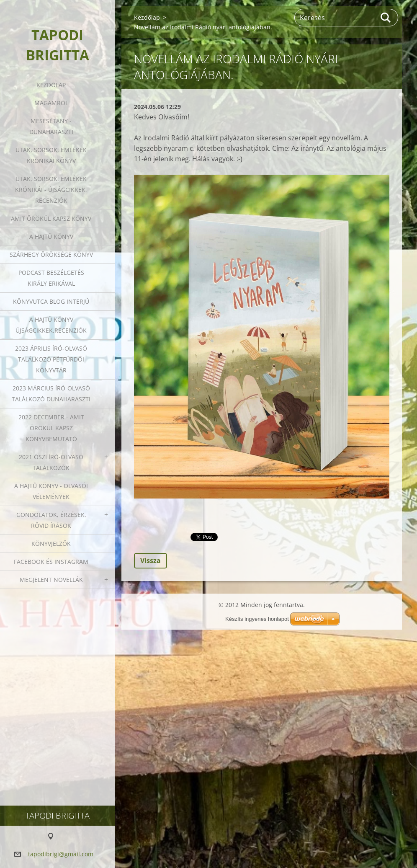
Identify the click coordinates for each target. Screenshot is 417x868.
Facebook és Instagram (51, 562)
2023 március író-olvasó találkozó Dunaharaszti (51, 394)
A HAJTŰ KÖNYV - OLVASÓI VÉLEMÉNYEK (51, 491)
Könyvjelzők (51, 544)
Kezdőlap (51, 85)
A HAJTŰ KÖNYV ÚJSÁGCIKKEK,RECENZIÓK (51, 325)
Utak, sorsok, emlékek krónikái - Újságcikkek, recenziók (51, 190)
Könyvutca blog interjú (51, 301)
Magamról (51, 103)
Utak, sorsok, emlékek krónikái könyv (51, 155)
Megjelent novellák (51, 580)
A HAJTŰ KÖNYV (51, 236)
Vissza (151, 561)
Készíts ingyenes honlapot (257, 619)
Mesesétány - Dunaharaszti (51, 126)
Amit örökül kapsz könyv (51, 218)
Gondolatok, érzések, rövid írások (51, 520)
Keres (386, 18)
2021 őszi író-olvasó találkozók (51, 462)
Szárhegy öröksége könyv (51, 254)
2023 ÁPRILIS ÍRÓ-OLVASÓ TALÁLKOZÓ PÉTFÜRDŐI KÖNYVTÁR (51, 359)
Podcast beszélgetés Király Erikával (51, 278)
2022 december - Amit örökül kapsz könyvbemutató (51, 428)
